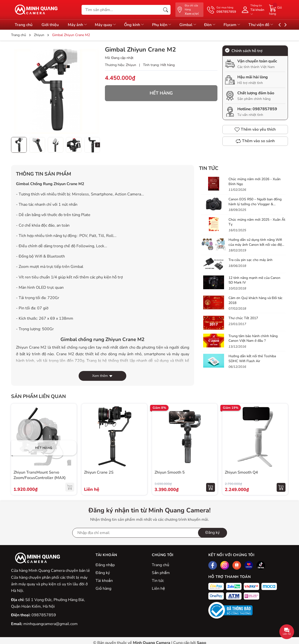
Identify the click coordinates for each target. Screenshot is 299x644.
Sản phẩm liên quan (38, 396)
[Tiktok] (261, 565)
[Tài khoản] (252, 10)
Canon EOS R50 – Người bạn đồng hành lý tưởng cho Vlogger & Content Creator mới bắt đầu (255, 204)
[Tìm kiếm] (166, 10)
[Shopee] (237, 565)
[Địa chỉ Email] (150, 533)
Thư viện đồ (273, 25)
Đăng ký (103, 573)
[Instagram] (225, 565)
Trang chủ (24, 25)
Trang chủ (160, 565)
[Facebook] (213, 565)
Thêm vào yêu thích (255, 129)
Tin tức (158, 581)
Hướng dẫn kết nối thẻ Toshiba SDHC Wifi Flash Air (252, 359)
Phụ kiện (169, 25)
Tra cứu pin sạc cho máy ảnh (250, 260)
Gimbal (196, 25)
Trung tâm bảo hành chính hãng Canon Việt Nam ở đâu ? (253, 338)
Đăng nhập (105, 565)
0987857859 (265, 109)
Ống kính (140, 25)
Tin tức (209, 168)
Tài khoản (104, 581)
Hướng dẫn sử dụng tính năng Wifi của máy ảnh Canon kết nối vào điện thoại (256, 245)
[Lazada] (249, 565)
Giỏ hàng (103, 589)
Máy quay (110, 25)
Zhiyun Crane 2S (99, 472)
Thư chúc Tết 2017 (243, 318)
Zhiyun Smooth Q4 (241, 472)
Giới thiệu (51, 25)
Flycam (243, 25)
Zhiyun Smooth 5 (170, 472)
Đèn (220, 25)
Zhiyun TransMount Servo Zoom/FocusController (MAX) (40, 475)
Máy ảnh (80, 25)
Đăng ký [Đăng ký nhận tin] (213, 533)
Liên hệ (158, 589)
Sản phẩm (161, 573)
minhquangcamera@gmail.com (50, 624)
